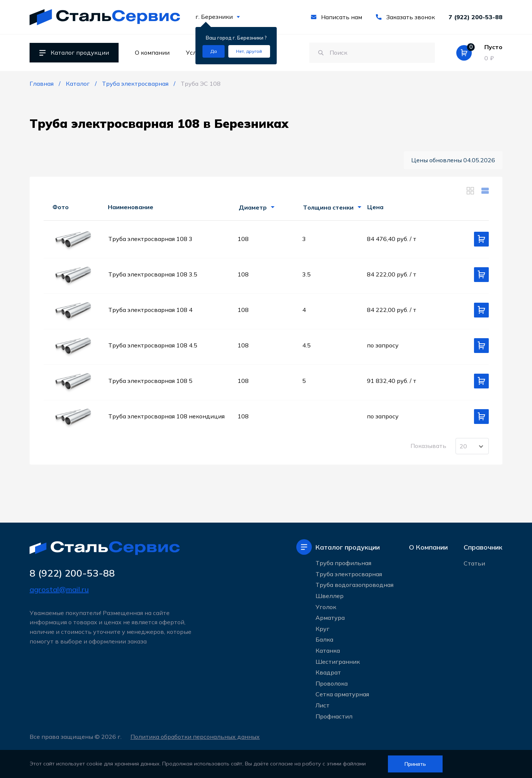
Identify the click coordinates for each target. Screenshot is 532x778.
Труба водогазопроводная (354, 585)
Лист (323, 705)
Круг (323, 629)
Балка (324, 639)
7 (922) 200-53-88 (475, 17)
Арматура (330, 618)
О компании (152, 52)
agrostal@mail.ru (59, 589)
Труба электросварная (349, 574)
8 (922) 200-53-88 (72, 573)
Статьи (474, 563)
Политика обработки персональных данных (195, 737)
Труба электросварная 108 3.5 (153, 274)
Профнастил (334, 716)
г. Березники (218, 17)
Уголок (326, 607)
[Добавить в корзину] (481, 239)
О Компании (428, 547)
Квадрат (328, 672)
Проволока (332, 683)
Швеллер (330, 596)
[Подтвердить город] (214, 51)
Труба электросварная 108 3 (150, 239)
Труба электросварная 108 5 (150, 381)
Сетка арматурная (342, 694)
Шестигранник (338, 662)
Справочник (483, 547)
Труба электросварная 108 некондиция (166, 416)
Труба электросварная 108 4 (150, 310)
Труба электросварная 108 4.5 (153, 345)
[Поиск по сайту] (372, 53)
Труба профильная (343, 563)
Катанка (328, 650)
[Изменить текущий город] (249, 51)
